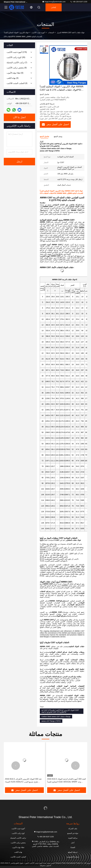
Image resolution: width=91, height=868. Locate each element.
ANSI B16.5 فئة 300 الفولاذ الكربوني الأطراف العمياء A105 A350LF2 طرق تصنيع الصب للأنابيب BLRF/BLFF (23, 781)
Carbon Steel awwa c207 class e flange (56, 717)
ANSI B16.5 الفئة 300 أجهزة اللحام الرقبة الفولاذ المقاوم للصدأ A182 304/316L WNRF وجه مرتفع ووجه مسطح (66, 781)
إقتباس (54, 7)
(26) (16, 57)
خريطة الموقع (73, 852)
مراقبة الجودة (73, 838)
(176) (17, 52)
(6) (15, 73)
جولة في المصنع (73, 833)
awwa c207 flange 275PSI (51, 721)
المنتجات (51, 33)
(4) (13, 78)
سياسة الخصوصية (73, 857)
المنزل (59, 33)
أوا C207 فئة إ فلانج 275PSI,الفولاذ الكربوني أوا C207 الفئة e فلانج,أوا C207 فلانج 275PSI (60, 711)
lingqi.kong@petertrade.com (54, 2)
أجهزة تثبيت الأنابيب (38, 33)
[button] (16, 766)
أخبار (73, 843)
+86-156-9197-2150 (79, 2)
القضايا (73, 847)
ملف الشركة (73, 829)
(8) (17, 68)
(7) (17, 63)
